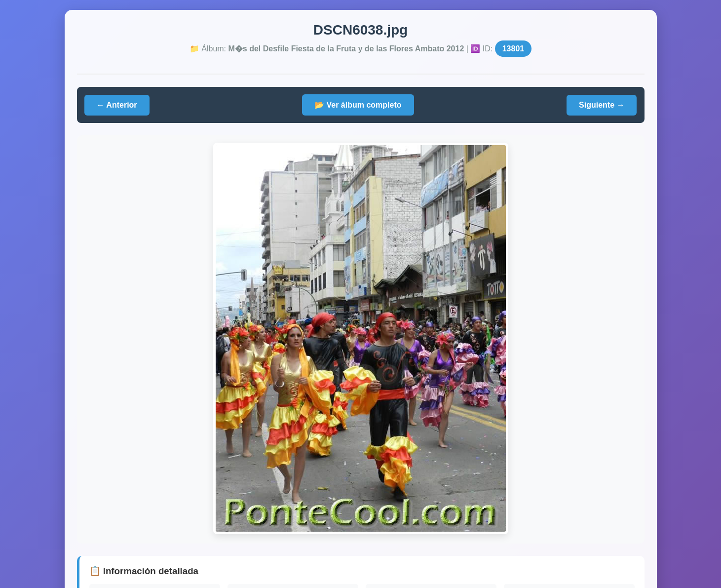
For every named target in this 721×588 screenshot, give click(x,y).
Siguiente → (602, 105)
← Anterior (117, 105)
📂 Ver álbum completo (358, 105)
